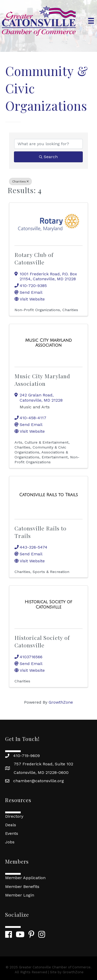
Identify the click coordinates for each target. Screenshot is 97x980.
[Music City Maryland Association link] (48, 343)
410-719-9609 (27, 756)
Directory (14, 816)
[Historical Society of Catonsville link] (48, 604)
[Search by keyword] (48, 144)
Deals (11, 825)
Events (12, 833)
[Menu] (91, 21)
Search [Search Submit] (48, 157)
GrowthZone (61, 702)
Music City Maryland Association (42, 380)
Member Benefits (22, 887)
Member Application (25, 878)
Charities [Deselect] (20, 181)
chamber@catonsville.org (39, 781)
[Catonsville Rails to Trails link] (48, 495)
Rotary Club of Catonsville (34, 258)
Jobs (10, 842)
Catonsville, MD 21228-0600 (41, 772)
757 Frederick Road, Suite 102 (43, 764)
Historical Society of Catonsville (42, 641)
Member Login (20, 895)
